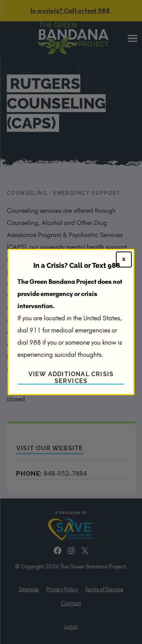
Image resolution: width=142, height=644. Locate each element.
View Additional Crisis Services (71, 377)
